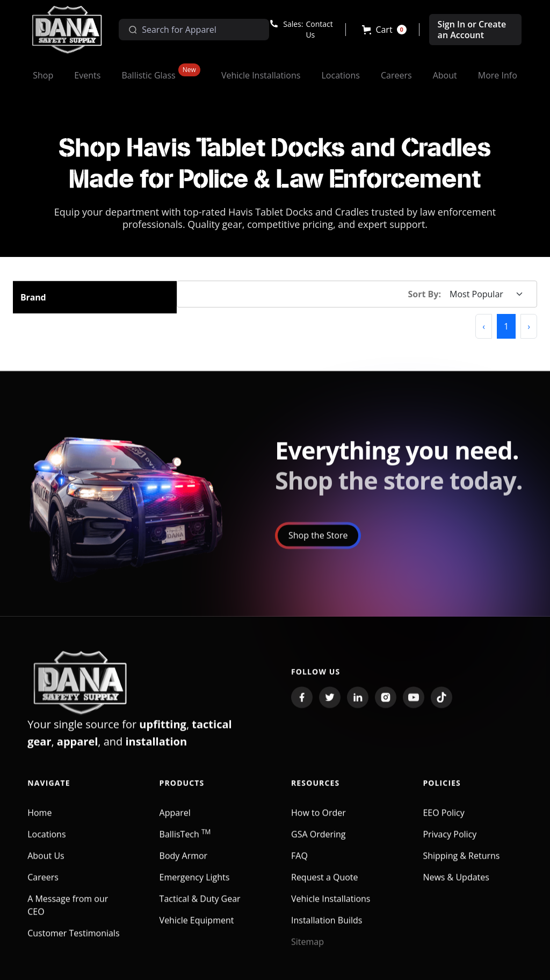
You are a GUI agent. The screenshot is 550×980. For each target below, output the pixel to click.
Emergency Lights (195, 885)
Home (39, 820)
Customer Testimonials (73, 941)
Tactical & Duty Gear (200, 906)
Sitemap (307, 949)
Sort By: (425, 294)
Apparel (175, 820)
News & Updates (456, 885)
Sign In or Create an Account (472, 30)
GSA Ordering (319, 842)
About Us (46, 863)
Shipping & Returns (461, 863)
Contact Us (319, 29)
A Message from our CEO (68, 913)
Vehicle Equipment (197, 928)
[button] (384, 30)
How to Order (319, 820)
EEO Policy (443, 820)
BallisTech (185, 842)
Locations (46, 842)
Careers (43, 885)
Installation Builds (327, 928)
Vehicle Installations (331, 906)
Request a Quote (325, 885)
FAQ (299, 863)
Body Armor (184, 863)
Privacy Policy (450, 842)
